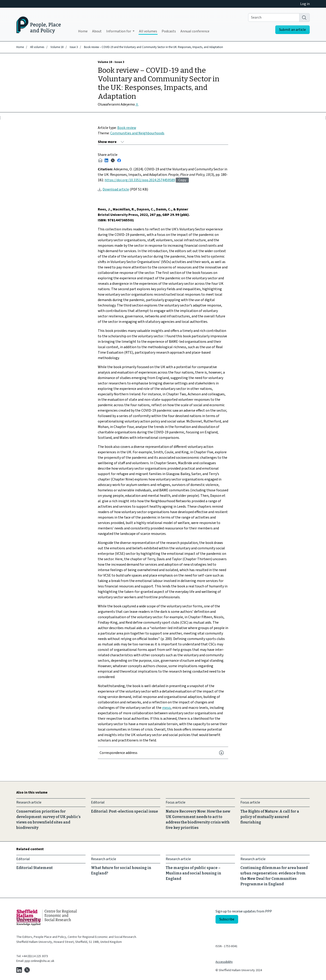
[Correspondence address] (163, 753)
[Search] (304, 17)
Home (83, 31)
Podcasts (169, 31)
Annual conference (195, 31)
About (97, 31)
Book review (127, 128)
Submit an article (292, 30)
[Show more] (111, 142)
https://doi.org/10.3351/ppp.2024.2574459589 (140, 180)
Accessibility (224, 962)
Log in (305, 4)
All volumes (148, 31)
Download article (116, 189)
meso (166, 708)
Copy (182, 180)
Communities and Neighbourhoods (137, 133)
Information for (119, 31)
